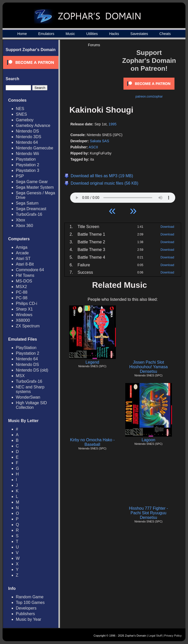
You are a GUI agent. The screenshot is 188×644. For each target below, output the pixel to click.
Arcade (22, 253)
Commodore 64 (30, 270)
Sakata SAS (99, 141)
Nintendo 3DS (29, 137)
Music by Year (29, 619)
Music (70, 34)
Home (22, 34)
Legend (92, 362)
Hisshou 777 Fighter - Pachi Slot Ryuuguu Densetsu (149, 513)
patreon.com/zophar (149, 97)
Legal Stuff (155, 636)
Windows (24, 315)
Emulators (46, 34)
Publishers (25, 614)
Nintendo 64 (27, 142)
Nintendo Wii (27, 154)
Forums (94, 45)
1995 (112, 124)
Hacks (114, 34)
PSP (20, 176)
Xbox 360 (24, 226)
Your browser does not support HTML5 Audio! (123, 196)
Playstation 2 (28, 165)
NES (20, 109)
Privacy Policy (173, 636)
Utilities (92, 34)
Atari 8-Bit (25, 264)
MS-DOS (24, 281)
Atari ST (23, 259)
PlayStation (26, 348)
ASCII (93, 147)
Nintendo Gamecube (35, 148)
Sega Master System (35, 187)
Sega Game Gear (32, 182)
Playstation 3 (28, 170)
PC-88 (22, 292)
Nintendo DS (27, 131)
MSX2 (21, 287)
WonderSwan (28, 397)
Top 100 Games (30, 603)
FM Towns (25, 275)
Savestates (139, 34)
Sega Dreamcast (31, 209)
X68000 (23, 320)
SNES (21, 114)
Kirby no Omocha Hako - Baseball (92, 442)
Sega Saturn (27, 203)
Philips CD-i (27, 303)
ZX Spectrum (28, 326)
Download (167, 227)
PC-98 (22, 298)
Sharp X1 (24, 309)
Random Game (30, 597)
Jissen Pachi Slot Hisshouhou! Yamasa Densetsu (149, 367)
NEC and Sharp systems (30, 389)
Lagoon (148, 440)
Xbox (20, 220)
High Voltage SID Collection (31, 405)
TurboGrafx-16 (29, 214)
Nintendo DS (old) (32, 370)
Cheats (165, 34)
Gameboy (25, 120)
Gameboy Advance (33, 126)
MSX (20, 376)
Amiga (22, 247)
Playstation (26, 159)
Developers (26, 608)
